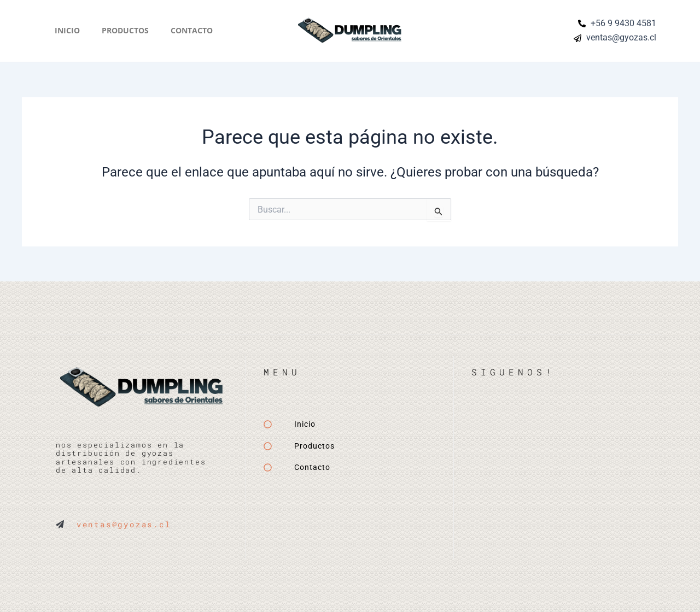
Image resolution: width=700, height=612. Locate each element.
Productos (125, 30)
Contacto (192, 30)
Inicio (67, 30)
